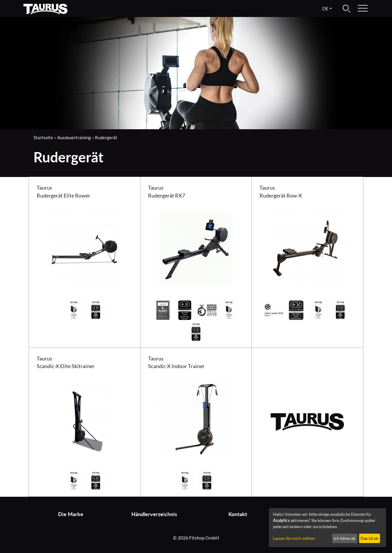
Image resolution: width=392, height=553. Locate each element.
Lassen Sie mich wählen (294, 538)
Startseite (43, 137)
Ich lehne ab (345, 538)
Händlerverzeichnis (154, 514)
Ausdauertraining (74, 137)
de (325, 8)
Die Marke (71, 514)
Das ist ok (369, 538)
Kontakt (238, 514)
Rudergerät (106, 137)
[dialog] (327, 528)
